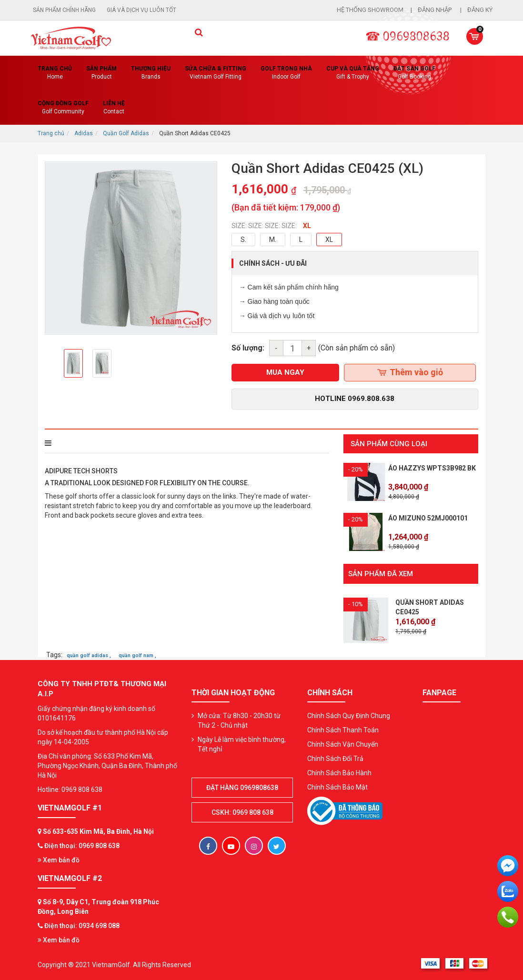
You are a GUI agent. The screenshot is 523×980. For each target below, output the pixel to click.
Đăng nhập (435, 10)
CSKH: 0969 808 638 (242, 812)
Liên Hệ (114, 108)
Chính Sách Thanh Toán (343, 730)
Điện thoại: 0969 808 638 (82, 845)
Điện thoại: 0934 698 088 (82, 925)
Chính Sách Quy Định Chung (349, 715)
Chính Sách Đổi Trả (335, 758)
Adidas (84, 133)
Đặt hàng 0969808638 (242, 787)
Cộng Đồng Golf (63, 108)
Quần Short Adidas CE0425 (430, 607)
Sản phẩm (101, 73)
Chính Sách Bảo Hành (339, 772)
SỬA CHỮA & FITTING (216, 73)
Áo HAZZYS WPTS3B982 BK (432, 468)
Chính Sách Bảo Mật (337, 787)
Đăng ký (480, 10)
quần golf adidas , (89, 655)
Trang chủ (55, 73)
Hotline (355, 399)
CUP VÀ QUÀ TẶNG (353, 73)
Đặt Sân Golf (414, 73)
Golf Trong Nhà (286, 73)
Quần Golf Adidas (126, 133)
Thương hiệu (151, 73)
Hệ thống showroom (370, 10)
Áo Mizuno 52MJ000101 (428, 518)
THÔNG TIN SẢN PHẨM (86, 443)
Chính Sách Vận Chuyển (343, 744)
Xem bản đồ (59, 860)
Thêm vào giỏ (410, 372)
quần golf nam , (137, 655)
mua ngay (285, 372)
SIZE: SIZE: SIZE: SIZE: (264, 226)
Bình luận (175, 443)
